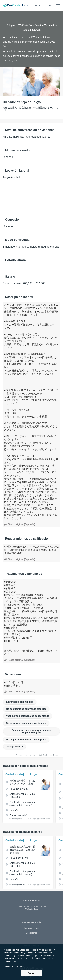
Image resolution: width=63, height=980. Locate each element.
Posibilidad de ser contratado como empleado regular (32, 731)
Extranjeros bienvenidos (20, 702)
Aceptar (32, 973)
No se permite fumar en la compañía (26, 740)
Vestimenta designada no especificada (28, 716)
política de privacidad (14, 966)
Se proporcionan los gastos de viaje (26, 723)
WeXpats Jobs (32, 908)
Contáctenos (32, 933)
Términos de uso (32, 928)
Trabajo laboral (14, 747)
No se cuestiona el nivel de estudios (26, 709)
